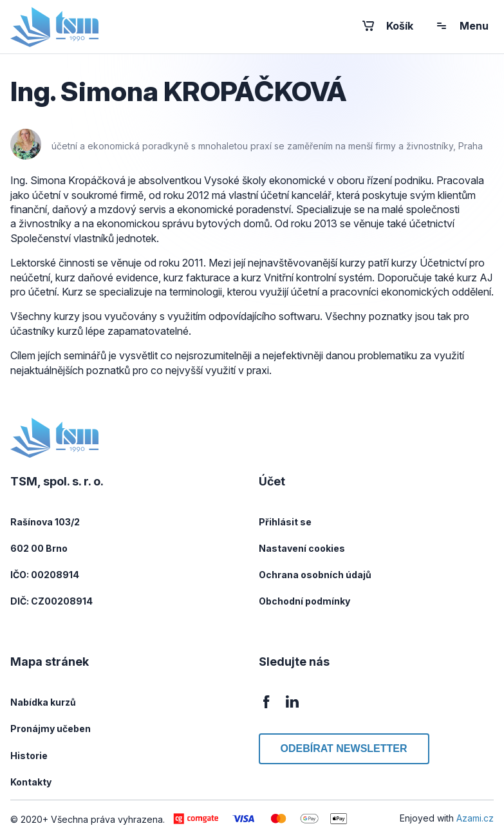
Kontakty (31, 782)
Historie (29, 756)
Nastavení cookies (302, 548)
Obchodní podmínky (304, 601)
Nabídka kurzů (43, 702)
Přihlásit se (285, 522)
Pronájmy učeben (51, 729)
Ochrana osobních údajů (315, 575)
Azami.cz (475, 818)
